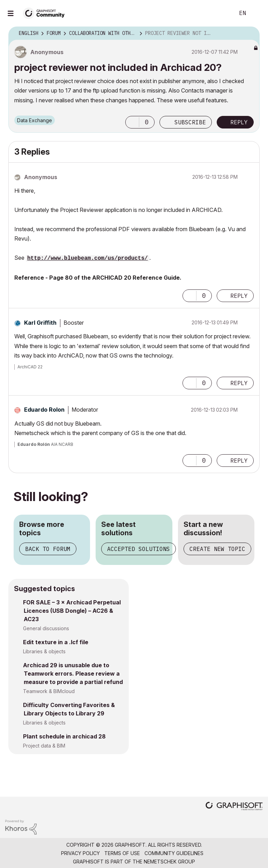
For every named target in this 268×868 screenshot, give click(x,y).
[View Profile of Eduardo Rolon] (44, 410)
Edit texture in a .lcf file (56, 642)
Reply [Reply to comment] (239, 296)
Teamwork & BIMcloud (49, 691)
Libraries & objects (44, 651)
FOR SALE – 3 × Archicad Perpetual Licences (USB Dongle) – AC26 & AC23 (72, 611)
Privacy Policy (80, 853)
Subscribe (190, 122)
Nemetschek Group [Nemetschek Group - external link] (169, 862)
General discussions (46, 628)
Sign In (257, 13)
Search (222, 13)
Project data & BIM (44, 746)
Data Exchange (35, 120)
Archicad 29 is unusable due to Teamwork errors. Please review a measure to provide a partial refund (73, 674)
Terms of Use (122, 853)
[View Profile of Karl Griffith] (40, 323)
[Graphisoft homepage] (234, 807)
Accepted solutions (139, 549)
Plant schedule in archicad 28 (64, 736)
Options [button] (250, 34)
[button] (132, 122)
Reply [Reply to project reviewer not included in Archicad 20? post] (239, 122)
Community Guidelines (174, 853)
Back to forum (48, 549)
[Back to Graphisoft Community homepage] (46, 13)
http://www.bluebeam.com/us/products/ (88, 258)
